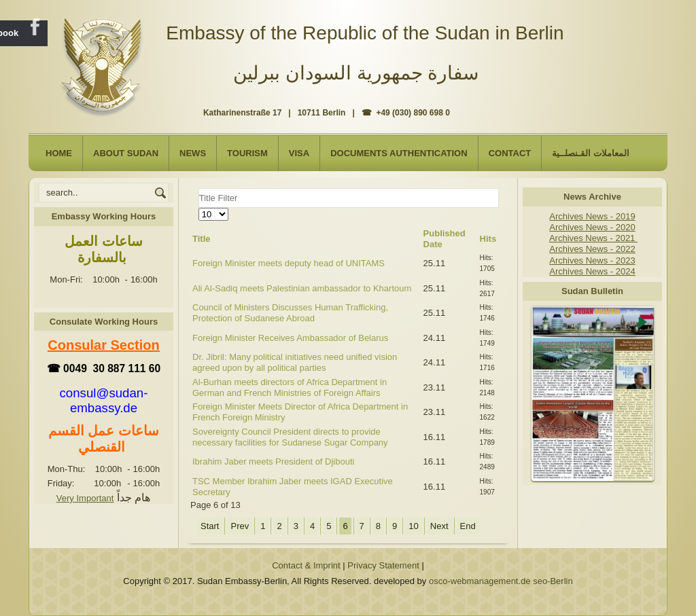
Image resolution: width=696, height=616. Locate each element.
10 (413, 526)
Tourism (247, 153)
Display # (199, 208)
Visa (299, 153)
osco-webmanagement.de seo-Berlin (501, 581)
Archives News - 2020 (592, 227)
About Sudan (126, 153)
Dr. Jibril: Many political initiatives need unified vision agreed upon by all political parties (295, 362)
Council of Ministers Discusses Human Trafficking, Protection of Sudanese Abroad (290, 313)
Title (202, 239)
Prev (240, 526)
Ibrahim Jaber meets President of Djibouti (273, 461)
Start (210, 526)
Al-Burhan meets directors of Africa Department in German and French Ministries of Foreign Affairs (290, 387)
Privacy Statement (383, 565)
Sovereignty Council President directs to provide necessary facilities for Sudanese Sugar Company (290, 437)
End (468, 526)
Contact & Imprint (306, 565)
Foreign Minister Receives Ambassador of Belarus (290, 338)
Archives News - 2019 (592, 216)
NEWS (193, 153)
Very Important (85, 498)
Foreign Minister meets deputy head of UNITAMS (289, 263)
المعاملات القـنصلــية (591, 153)
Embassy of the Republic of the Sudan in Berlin (365, 33)
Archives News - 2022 (592, 249)
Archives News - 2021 (593, 238)
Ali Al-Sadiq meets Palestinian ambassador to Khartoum (302, 288)
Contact (510, 153)
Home (59, 153)
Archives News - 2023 (592, 260)
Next (439, 526)
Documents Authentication (399, 153)
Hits (488, 239)
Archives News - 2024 (592, 271)
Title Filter (199, 188)
